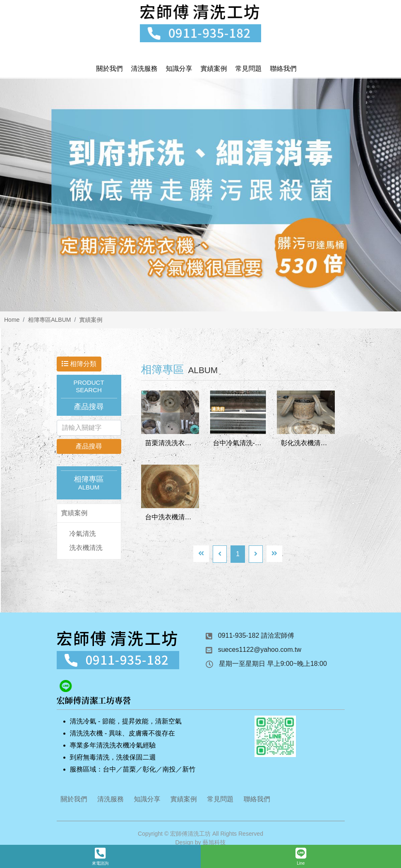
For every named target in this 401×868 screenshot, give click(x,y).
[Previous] (220, 556)
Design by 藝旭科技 (200, 844)
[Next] (256, 556)
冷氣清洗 (83, 535)
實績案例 (91, 321)
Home (12, 321)
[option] (200, 196)
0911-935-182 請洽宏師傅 (256, 637)
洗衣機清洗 (86, 549)
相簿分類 (79, 365)
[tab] (89, 515)
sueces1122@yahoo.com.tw (260, 651)
